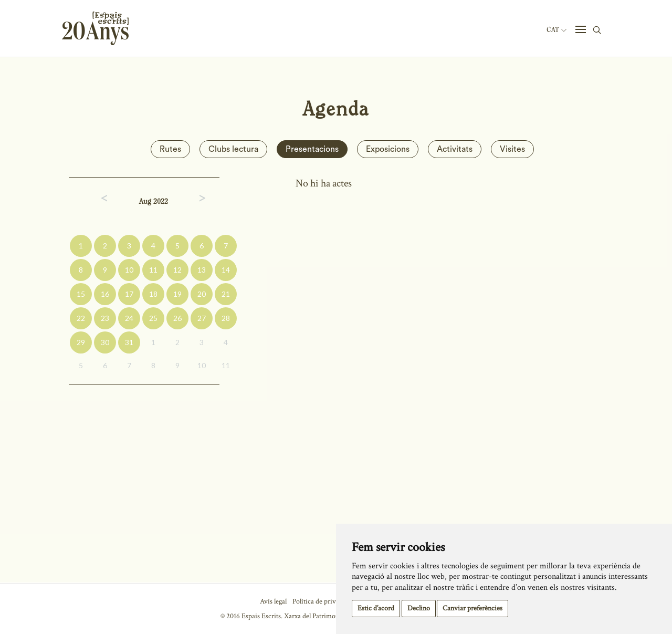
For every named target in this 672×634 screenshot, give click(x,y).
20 (202, 294)
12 (177, 270)
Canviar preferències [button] (472, 608)
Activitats (455, 149)
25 (153, 318)
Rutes (170, 149)
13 (202, 270)
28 (226, 318)
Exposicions (388, 149)
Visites (512, 149)
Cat (556, 30)
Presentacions (312, 149)
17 (129, 294)
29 (81, 342)
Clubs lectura (233, 149)
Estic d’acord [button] (376, 608)
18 (153, 294)
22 (81, 318)
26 (177, 318)
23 (105, 318)
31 (129, 342)
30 (105, 342)
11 (153, 270)
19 (177, 294)
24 (129, 318)
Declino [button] (419, 608)
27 (202, 318)
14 (226, 270)
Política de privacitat (322, 601)
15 (81, 294)
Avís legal (273, 601)
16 (105, 294)
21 (226, 294)
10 (129, 270)
